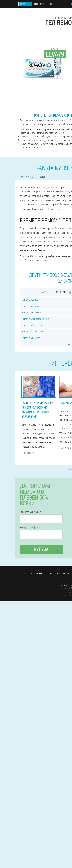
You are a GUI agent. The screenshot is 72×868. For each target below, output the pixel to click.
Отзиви (40, 574)
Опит (50, 574)
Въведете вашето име (30, 512)
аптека (28, 574)
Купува (41, 549)
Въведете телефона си (31, 528)
